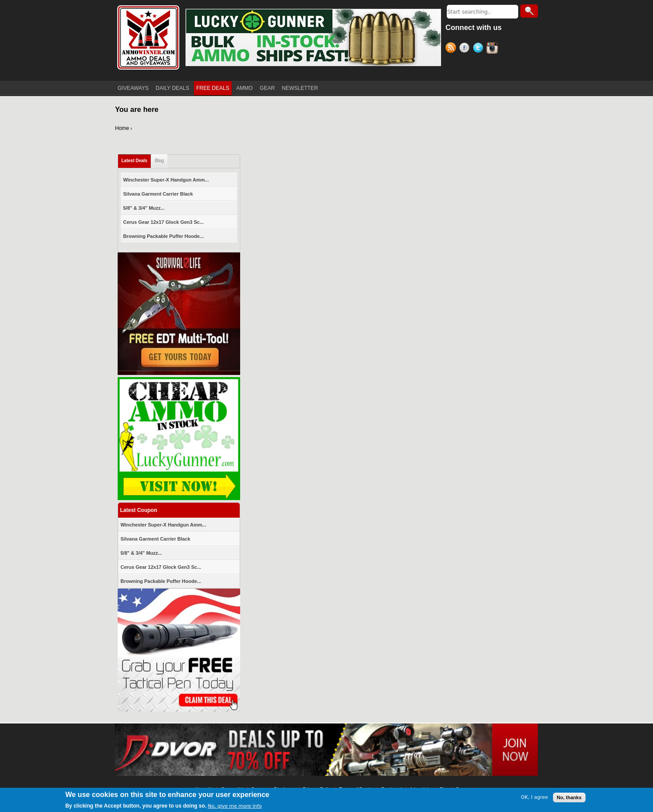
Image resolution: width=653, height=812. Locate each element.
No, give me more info (235, 806)
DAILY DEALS (172, 88)
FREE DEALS (213, 88)
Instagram (493, 49)
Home (122, 128)
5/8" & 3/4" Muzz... (144, 208)
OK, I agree (534, 797)
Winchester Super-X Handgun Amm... (166, 180)
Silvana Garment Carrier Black (158, 194)
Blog (159, 161)
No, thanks (569, 797)
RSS (452, 49)
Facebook (466, 49)
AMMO (244, 88)
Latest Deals (135, 161)
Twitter (480, 49)
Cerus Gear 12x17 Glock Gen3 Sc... (164, 222)
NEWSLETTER (300, 88)
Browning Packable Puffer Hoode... (164, 236)
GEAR (267, 88)
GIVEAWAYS (133, 88)
